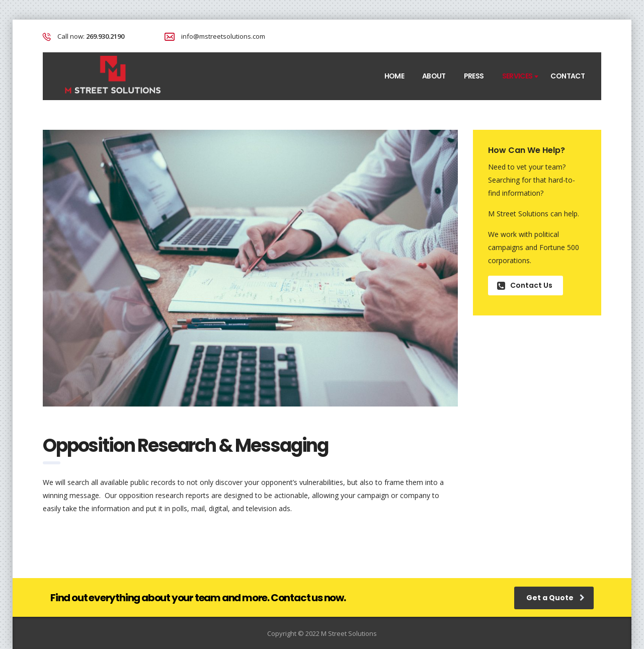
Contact (568, 76)
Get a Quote (555, 598)
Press (474, 76)
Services (517, 76)
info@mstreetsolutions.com (223, 36)
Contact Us (525, 285)
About (434, 76)
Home (394, 76)
